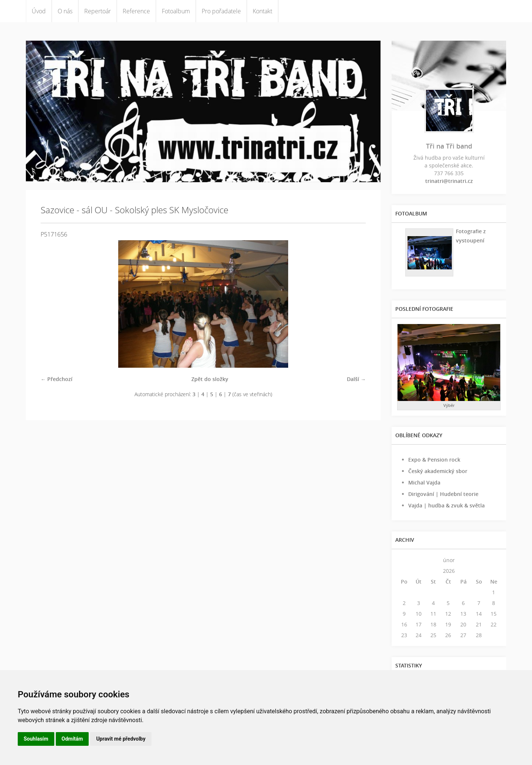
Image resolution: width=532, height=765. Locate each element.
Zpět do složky (210, 379)
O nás (65, 11)
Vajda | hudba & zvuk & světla (446, 505)
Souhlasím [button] (36, 739)
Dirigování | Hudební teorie (443, 494)
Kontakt (262, 11)
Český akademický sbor (438, 471)
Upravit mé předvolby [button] (121, 739)
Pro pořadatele (221, 11)
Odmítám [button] (72, 739)
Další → (356, 379)
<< (404, 560)
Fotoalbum (176, 11)
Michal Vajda (424, 482)
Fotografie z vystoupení (471, 236)
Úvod (39, 11)
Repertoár (98, 11)
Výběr (449, 405)
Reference (136, 11)
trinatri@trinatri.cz (449, 181)
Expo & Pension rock (434, 460)
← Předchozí (57, 379)
